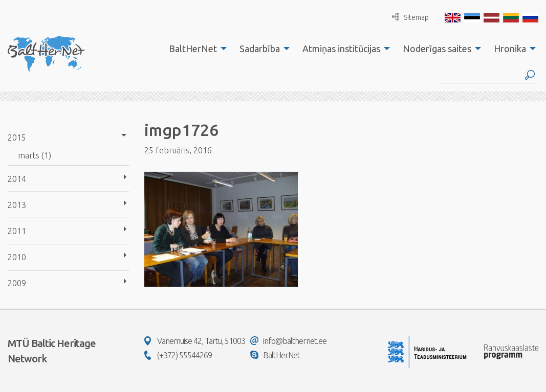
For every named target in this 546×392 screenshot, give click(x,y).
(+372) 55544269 (178, 355)
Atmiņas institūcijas (341, 49)
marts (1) (35, 155)
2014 (17, 179)
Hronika (510, 49)
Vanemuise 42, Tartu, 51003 (195, 341)
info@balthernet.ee (288, 341)
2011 (17, 231)
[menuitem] (195, 49)
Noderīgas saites (437, 49)
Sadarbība (260, 49)
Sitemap (410, 17)
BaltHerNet (193, 49)
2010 (17, 257)
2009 (17, 283)
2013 (17, 205)
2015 (17, 137)
